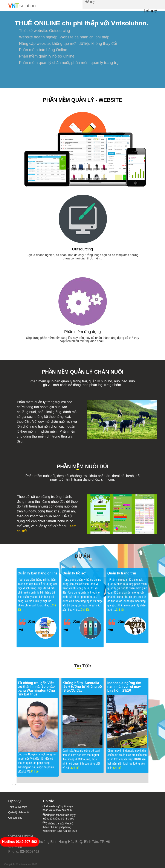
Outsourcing (82, 249)
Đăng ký (151, 11)
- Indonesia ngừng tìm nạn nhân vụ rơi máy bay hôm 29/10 (58, 810)
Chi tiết (85, 609)
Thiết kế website (18, 807)
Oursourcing (15, 818)
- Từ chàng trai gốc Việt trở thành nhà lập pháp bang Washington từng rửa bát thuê (60, 827)
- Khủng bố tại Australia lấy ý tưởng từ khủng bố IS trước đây (59, 819)
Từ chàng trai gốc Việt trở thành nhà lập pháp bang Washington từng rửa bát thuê (36, 689)
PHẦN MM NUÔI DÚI (82, 467)
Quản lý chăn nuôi (19, 812)
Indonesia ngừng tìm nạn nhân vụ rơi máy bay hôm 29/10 (124, 687)
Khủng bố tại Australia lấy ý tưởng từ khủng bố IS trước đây (82, 687)
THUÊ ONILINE (37, 23)
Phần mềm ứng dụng (82, 332)
